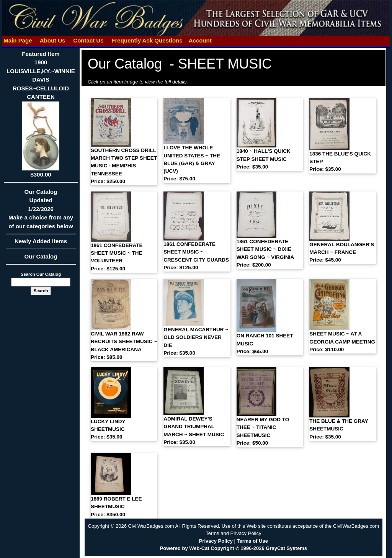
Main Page (18, 40)
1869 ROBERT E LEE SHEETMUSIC (116, 507)
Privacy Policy (216, 541)
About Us (52, 40)
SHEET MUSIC (225, 64)
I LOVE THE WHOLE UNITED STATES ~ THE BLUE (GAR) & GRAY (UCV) (192, 163)
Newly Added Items (41, 244)
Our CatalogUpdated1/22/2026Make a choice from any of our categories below (41, 211)
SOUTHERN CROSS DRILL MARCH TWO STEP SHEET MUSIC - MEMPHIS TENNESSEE (124, 166)
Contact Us (88, 40)
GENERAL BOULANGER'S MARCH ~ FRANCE (342, 252)
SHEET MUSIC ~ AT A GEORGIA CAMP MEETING (342, 342)
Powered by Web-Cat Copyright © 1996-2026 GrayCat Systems (234, 548)
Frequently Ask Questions (147, 40)
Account (200, 40)
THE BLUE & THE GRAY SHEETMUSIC (339, 429)
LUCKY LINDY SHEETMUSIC (108, 429)
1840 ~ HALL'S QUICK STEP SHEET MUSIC (264, 159)
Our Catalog (41, 256)
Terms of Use (252, 541)
